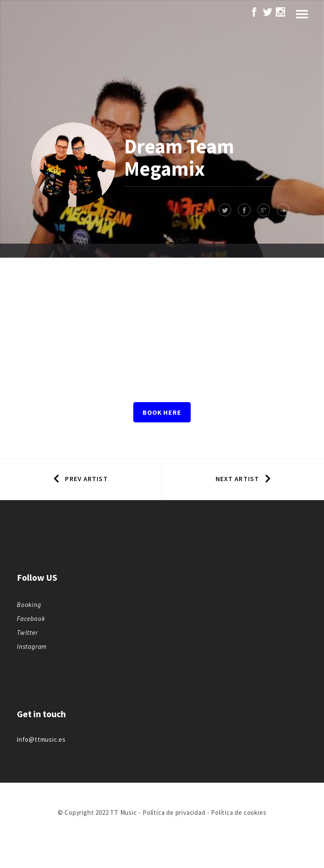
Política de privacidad (174, 812)
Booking (29, 605)
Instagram (32, 646)
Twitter (27, 633)
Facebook (31, 619)
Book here (162, 412)
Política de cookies (239, 812)
